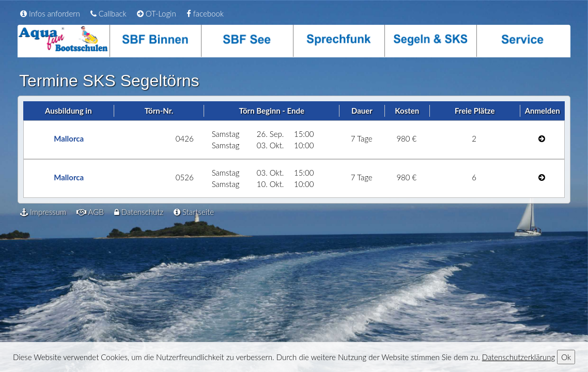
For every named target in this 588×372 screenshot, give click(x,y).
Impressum (43, 212)
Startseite (194, 212)
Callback (109, 13)
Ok (566, 357)
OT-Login (157, 13)
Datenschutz (139, 212)
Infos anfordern (50, 13)
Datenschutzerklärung (519, 357)
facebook (205, 13)
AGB (90, 212)
